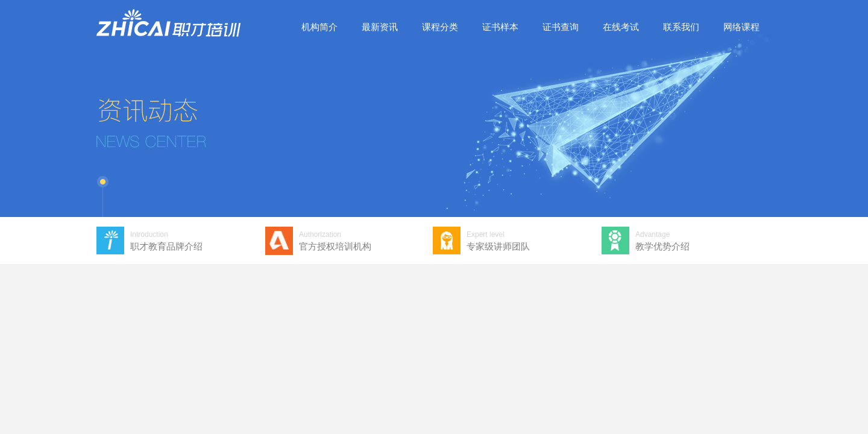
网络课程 (741, 27)
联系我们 (681, 27)
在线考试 (621, 27)
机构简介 (319, 27)
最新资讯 (380, 27)
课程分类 (440, 27)
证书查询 (561, 27)
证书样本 (500, 27)
